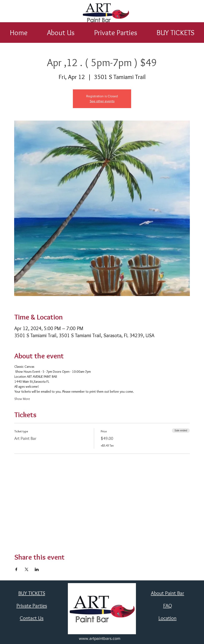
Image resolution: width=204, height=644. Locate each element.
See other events (102, 101)
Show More (22, 399)
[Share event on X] (27, 569)
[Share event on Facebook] (16, 569)
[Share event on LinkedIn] (37, 569)
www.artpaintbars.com (100, 638)
